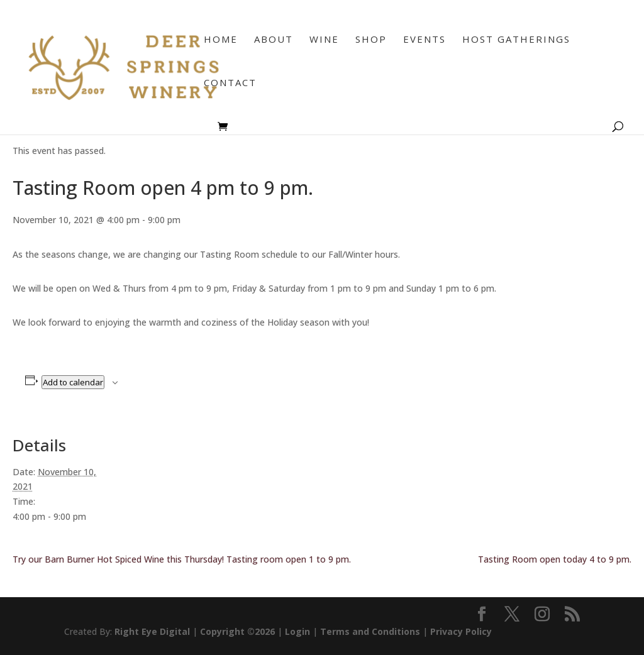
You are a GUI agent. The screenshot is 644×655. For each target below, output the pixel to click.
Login (297, 631)
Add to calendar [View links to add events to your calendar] (73, 382)
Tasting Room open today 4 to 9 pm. (555, 559)
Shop (371, 40)
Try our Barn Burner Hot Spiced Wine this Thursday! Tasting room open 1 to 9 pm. (182, 559)
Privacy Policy (461, 631)
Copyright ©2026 (237, 631)
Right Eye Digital (152, 631)
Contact (230, 83)
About (274, 40)
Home (221, 40)
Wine (324, 40)
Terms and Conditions (370, 631)
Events (425, 40)
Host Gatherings (516, 40)
